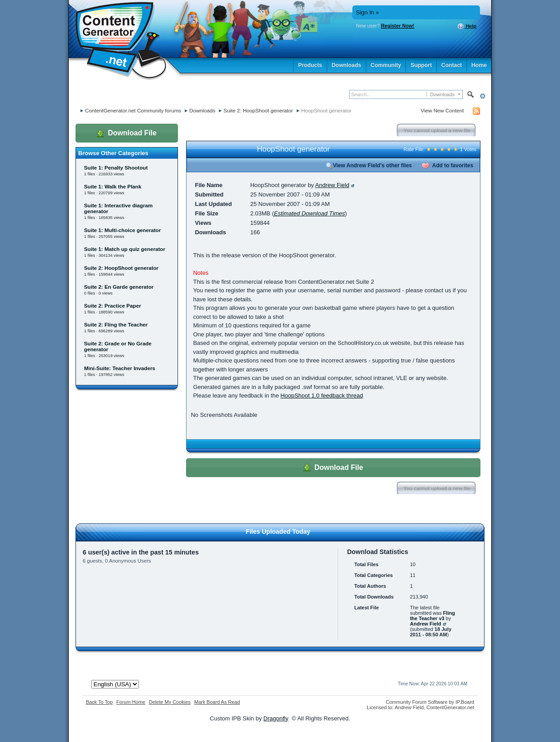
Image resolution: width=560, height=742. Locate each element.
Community (386, 65)
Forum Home (131, 702)
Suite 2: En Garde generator (119, 287)
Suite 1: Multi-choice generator (122, 230)
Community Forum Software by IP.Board (430, 702)
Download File (127, 133)
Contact (452, 65)
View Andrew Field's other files (369, 165)
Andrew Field (332, 185)
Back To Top (99, 702)
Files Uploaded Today (278, 532)
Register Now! (398, 26)
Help (467, 27)
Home (479, 65)
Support (421, 65)
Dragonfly (276, 718)
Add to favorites (448, 165)
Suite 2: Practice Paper (113, 306)
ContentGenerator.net (450, 707)
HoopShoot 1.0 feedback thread (322, 396)
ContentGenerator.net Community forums (133, 110)
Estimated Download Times (309, 213)
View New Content (442, 110)
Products (310, 65)
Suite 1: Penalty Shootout (116, 168)
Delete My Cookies (170, 702)
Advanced (482, 96)
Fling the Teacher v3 (432, 616)
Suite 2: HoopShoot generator (258, 110)
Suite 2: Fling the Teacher (116, 324)
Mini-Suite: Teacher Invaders (120, 368)
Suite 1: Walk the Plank (113, 186)
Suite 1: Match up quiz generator (125, 249)
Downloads (347, 65)
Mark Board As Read (217, 702)
